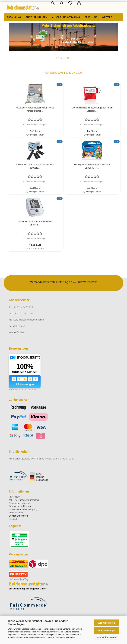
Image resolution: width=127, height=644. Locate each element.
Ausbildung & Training (66, 17)
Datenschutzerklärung (65, 637)
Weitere (107, 17)
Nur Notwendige (106, 631)
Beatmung (91, 17)
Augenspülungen (37, 17)
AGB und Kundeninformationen (24, 500)
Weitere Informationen (106, 637)
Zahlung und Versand (19, 503)
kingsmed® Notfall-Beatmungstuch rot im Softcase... (92, 109)
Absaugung (14, 17)
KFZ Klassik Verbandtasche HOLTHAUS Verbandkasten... (35, 109)
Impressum (14, 497)
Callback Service (17, 326)
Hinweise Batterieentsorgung (23, 509)
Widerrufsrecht (16, 513)
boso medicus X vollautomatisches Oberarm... (35, 223)
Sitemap (13, 519)
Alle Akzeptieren (106, 623)
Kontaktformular (17, 332)
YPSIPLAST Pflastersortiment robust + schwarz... (35, 166)
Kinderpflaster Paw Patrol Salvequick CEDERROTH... (92, 166)
